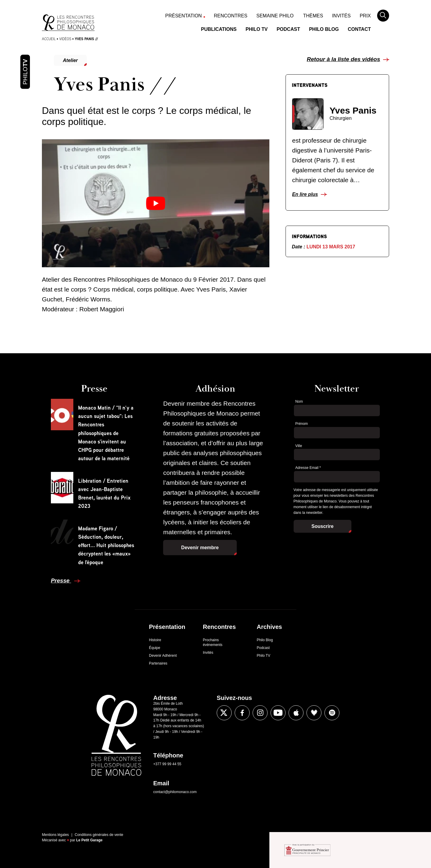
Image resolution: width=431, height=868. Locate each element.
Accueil (49, 39)
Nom (299, 401)
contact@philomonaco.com (175, 792)
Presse (61, 581)
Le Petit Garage (89, 840)
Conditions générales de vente (99, 835)
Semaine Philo (275, 16)
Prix (365, 16)
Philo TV (257, 29)
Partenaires (158, 663)
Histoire (155, 640)
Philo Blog (324, 29)
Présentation (183, 16)
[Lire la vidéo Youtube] (156, 203)
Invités (341, 16)
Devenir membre (200, 548)
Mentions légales (55, 835)
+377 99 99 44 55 (167, 764)
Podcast (288, 29)
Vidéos (65, 39)
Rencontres (231, 16)
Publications (219, 29)
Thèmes (313, 16)
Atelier (70, 60)
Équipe (155, 648)
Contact (359, 29)
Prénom (302, 424)
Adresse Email (308, 468)
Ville (299, 446)
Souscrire (323, 526)
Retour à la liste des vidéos (343, 59)
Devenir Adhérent (163, 656)
